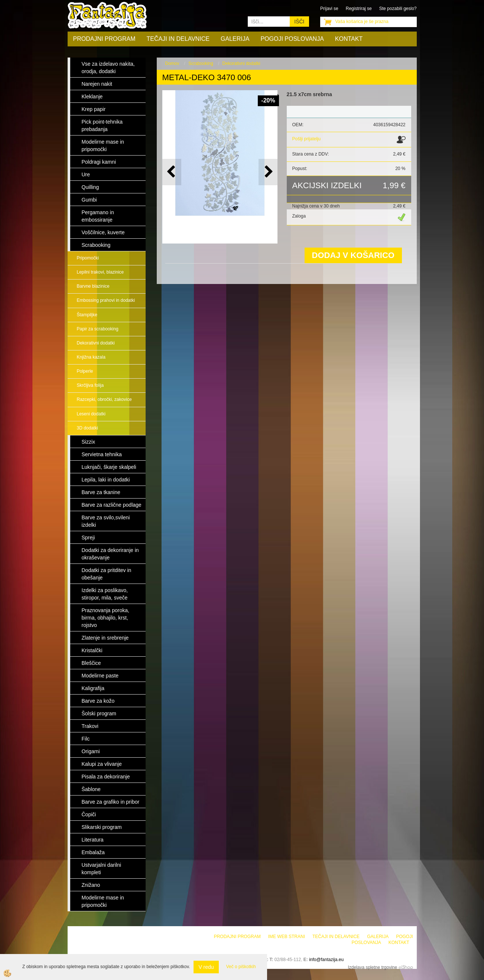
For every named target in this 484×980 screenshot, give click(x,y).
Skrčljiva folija (90, 385)
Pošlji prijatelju (307, 139)
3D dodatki (87, 428)
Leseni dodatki (91, 414)
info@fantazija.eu (326, 960)
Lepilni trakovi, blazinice (100, 272)
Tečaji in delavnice (178, 39)
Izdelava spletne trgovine (372, 967)
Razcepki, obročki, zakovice (104, 399)
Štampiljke (87, 315)
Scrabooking (201, 63)
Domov (172, 63)
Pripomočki (88, 258)
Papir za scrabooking (98, 329)
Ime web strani (287, 937)
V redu (206, 967)
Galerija (235, 39)
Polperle (85, 371)
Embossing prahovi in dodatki (106, 300)
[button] (268, 172)
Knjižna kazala (91, 357)
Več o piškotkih (241, 967)
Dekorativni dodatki (96, 343)
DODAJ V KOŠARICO (353, 255)
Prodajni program (104, 39)
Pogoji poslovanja (292, 39)
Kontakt (349, 39)
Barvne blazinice (93, 286)
